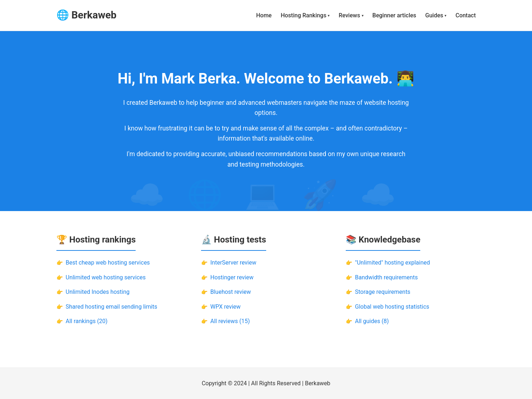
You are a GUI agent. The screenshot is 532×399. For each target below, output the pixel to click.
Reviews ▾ (351, 15)
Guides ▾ (436, 15)
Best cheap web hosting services (108, 263)
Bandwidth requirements (387, 277)
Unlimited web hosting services (106, 277)
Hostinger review (232, 277)
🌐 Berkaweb (87, 15)
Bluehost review (231, 292)
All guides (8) (372, 321)
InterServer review (233, 263)
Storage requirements (383, 292)
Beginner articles (394, 15)
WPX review (226, 307)
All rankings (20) (87, 321)
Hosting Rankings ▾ (305, 15)
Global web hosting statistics (392, 307)
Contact (465, 15)
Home (264, 15)
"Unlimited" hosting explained (393, 263)
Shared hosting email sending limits (112, 307)
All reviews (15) (230, 321)
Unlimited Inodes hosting (98, 292)
